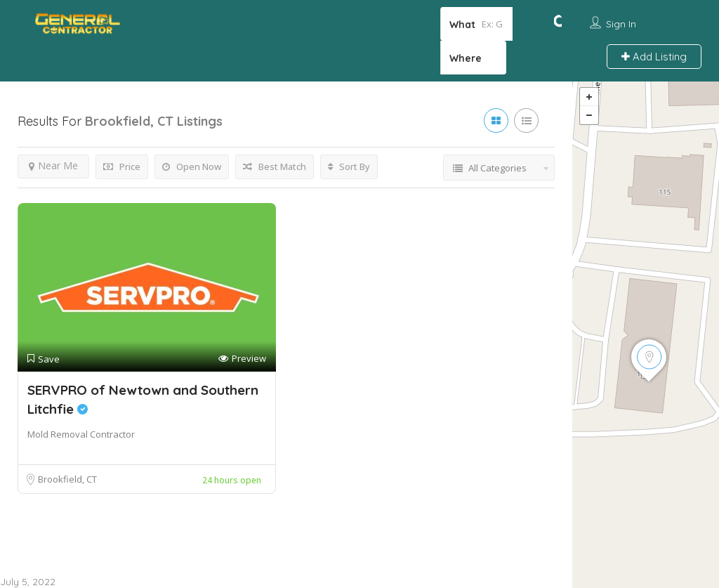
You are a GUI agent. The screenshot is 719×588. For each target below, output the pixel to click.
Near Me (53, 167)
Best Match (275, 168)
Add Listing (654, 57)
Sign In (621, 24)
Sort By (349, 168)
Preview (242, 360)
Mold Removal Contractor (81, 436)
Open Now (192, 168)
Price (122, 168)
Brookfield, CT (67, 481)
